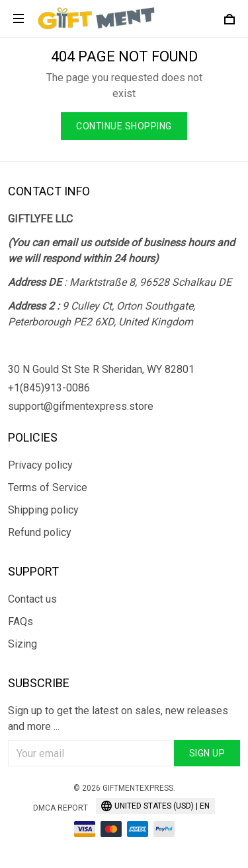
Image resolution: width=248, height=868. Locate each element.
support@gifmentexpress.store (81, 406)
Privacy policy (40, 465)
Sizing (22, 644)
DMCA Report (61, 808)
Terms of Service (48, 487)
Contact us (32, 599)
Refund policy (40, 532)
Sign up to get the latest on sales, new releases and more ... (118, 718)
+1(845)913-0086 (49, 388)
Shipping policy (43, 510)
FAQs (21, 621)
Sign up (207, 753)
